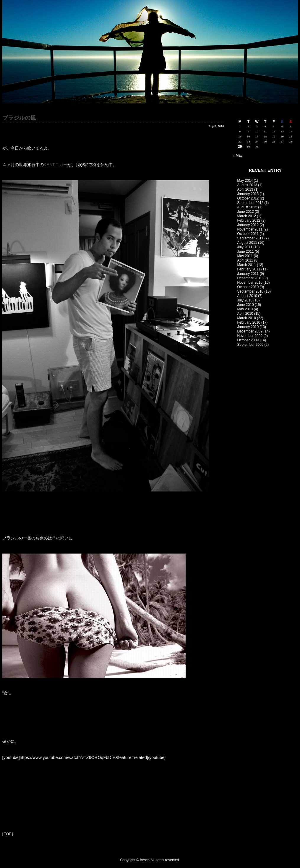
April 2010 (245, 314)
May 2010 (245, 309)
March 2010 (247, 318)
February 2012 (249, 220)
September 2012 (250, 203)
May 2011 (245, 256)
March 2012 (247, 216)
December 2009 (250, 331)
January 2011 (248, 274)
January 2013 (248, 194)
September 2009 (250, 345)
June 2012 (246, 212)
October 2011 (248, 234)
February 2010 (249, 322)
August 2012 (247, 207)
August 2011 (247, 243)
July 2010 (245, 300)
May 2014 (245, 181)
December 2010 (250, 278)
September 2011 (250, 238)
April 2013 (245, 189)
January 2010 (248, 327)
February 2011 (249, 269)
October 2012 (248, 198)
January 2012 (248, 225)
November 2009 (250, 336)
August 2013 (247, 185)
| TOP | (8, 834)
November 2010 (250, 283)
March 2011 (247, 265)
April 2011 (245, 260)
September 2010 (250, 291)
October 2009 (248, 340)
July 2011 (245, 247)
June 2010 (246, 305)
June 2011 (246, 252)
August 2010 (247, 296)
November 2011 (250, 229)
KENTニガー (56, 165)
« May (238, 155)
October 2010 (248, 287)
